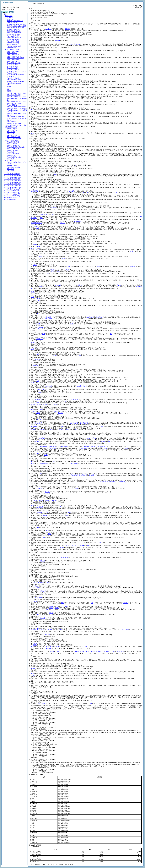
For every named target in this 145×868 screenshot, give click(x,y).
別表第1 (58, 41)
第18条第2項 (52, 448)
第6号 (47, 512)
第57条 (35, 601)
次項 (66, 401)
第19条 (50, 630)
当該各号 (68, 29)
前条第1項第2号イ (37, 223)
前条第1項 (36, 366)
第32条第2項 (44, 463)
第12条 (41, 500)
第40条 (38, 324)
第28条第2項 (38, 423)
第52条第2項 (38, 598)
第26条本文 (99, 652)
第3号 (41, 218)
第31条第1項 (83, 448)
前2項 (132, 252)
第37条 (37, 441)
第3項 (56, 174)
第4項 (43, 630)
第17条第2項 (41, 704)
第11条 (35, 500)
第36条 (82, 546)
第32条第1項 (65, 446)
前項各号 (39, 246)
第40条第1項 (120, 652)
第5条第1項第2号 (82, 386)
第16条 (39, 405)
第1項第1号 (40, 507)
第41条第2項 (49, 647)
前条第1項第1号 (44, 214)
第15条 (33, 405)
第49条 (52, 652)
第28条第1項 (38, 399)
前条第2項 (41, 327)
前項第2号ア (35, 191)
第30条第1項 (84, 423)
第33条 (106, 448)
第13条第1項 (74, 399)
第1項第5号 (54, 208)
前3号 (39, 314)
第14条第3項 (49, 386)
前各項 (33, 668)
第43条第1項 (64, 557)
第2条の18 (77, 44)
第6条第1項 (42, 438)
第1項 (38, 250)
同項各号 (62, 223)
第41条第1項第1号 (39, 583)
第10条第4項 (50, 317)
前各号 (35, 245)
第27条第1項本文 (109, 652)
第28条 (88, 438)
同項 (99, 267)
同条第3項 (49, 648)
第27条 (40, 489)
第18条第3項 (35, 630)
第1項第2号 (40, 512)
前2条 (36, 226)
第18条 (35, 265)
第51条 (35, 643)
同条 (86, 647)
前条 (40, 257)
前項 (33, 110)
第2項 (58, 272)
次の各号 (48, 29)
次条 (70, 44)
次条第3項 (58, 285)
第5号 (53, 214)
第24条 (87, 652)
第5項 (57, 647)
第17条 (45, 405)
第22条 (47, 500)
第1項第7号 (46, 515)
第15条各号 (40, 339)
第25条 (93, 652)
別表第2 (51, 613)
